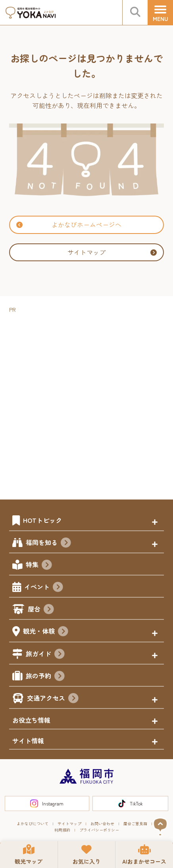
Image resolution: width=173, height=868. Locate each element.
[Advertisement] (86, 401)
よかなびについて (33, 823)
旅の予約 (45, 677)
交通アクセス (53, 699)
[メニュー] (160, 13)
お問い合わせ (102, 823)
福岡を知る (48, 543)
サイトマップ (112, 252)
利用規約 (62, 830)
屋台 (41, 610)
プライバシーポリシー (99, 830)
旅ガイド (45, 655)
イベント (44, 588)
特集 (39, 566)
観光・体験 (46, 632)
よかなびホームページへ (69, 224)
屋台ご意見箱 (135, 823)
